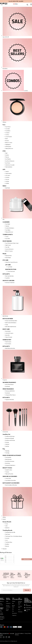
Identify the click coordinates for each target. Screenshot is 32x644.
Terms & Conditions (19, 633)
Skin (13, 603)
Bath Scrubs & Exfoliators (11, 323)
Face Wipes (8, 230)
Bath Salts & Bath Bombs (11, 327)
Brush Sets (8, 463)
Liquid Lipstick (8, 173)
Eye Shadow (8, 159)
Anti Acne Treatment (10, 283)
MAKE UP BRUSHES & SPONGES (12, 455)
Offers (16, 4)
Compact (7, 133)
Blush (7, 139)
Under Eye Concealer (10, 165)
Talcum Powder (9, 337)
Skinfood (7, 528)
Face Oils (7, 247)
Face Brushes (8, 457)
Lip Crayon (8, 175)
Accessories (14, 613)
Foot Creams (8, 344)
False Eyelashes (9, 167)
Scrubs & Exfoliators (10, 228)
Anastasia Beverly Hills (10, 532)
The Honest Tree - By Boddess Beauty (14, 536)
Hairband (7, 444)
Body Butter (8, 331)
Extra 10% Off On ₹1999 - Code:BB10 (16, 1)
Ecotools (7, 538)
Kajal (6, 153)
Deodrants (8, 386)
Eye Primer (8, 163)
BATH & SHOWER (8, 319)
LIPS (4, 169)
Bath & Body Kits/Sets (10, 348)
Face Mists (8, 239)
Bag (4, 449)
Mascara (7, 157)
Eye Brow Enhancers (10, 161)
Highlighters (8, 145)
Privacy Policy (28, 633)
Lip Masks (10, 267)
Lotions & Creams (9, 333)
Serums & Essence (9, 249)
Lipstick (7, 171)
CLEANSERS (6, 222)
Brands (4, 519)
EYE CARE (5, 260)
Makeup (14, 601)
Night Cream (8, 245)
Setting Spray (8, 146)
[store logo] (4, 4)
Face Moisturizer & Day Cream (12, 243)
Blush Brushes (8, 459)
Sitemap (17, 635)
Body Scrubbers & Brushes (11, 485)
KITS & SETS (6, 274)
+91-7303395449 (28, 605)
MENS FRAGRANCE (8, 389)
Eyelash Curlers (9, 470)
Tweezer (7, 472)
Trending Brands (7, 530)
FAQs (7, 601)
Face (4, 125)
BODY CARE (6, 329)
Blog (1, 611)
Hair (13, 609)
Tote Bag (7, 453)
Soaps (7, 325)
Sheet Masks (8, 258)
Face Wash (8, 224)
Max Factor (8, 534)
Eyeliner (7, 155)
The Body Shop (9, 542)
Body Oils (7, 335)
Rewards (5, 549)
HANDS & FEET (7, 340)
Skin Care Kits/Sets (9, 276)
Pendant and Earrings (10, 436)
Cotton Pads (8, 478)
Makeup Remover (9, 148)
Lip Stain (7, 181)
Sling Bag (7, 451)
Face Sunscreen (11, 271)
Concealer (8, 129)
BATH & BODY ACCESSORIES (11, 483)
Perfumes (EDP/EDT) (10, 391)
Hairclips (7, 446)
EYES (4, 151)
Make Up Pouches (9, 474)
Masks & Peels (8, 256)
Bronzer (7, 141)
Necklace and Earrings (10, 440)
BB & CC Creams (9, 251)
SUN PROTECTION (11, 269)
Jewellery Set (6, 434)
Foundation (8, 131)
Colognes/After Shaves (10, 395)
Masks (4, 254)
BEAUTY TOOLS (7, 468)
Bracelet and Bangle (10, 438)
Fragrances (14, 615)
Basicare (7, 546)
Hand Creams (8, 342)
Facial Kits (7, 278)
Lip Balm (7, 183)
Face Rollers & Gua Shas (11, 480)
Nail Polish (8, 188)
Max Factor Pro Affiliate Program (2, 618)
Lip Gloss (7, 177)
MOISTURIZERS (7, 241)
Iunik (6, 526)
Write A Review (27, 559)
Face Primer (8, 127)
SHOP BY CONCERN (8, 281)
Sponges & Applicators (10, 465)
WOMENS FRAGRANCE (9, 382)
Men (13, 611)
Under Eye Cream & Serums (11, 262)
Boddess (7, 544)
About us (2, 601)
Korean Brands (7, 522)
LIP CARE (8, 265)
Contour (7, 135)
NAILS (4, 186)
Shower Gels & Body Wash (11, 321)
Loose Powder (9, 137)
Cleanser (7, 226)
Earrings (7, 442)
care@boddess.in (28, 608)
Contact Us (8, 603)
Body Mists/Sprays (9, 384)
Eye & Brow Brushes (10, 461)
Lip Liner (7, 179)
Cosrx (7, 524)
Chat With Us (27, 610)
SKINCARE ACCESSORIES (10, 476)
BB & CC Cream (9, 143)
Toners (7, 237)
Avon (6, 540)
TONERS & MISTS (8, 235)
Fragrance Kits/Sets (10, 400)
